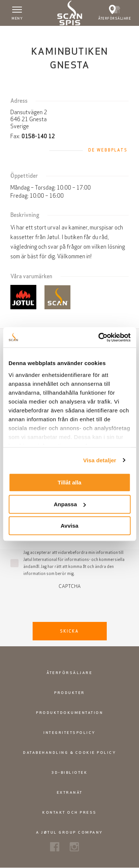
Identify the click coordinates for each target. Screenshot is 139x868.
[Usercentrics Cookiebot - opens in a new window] (99, 337)
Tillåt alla (70, 482)
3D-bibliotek (69, 772)
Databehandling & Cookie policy (69, 753)
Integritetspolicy (69, 733)
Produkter (69, 693)
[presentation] (70, 603)
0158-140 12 (38, 136)
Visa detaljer (100, 460)
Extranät (70, 792)
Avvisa (70, 526)
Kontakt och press (69, 812)
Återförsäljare (69, 673)
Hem (10, 33)
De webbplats (108, 150)
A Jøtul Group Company (69, 832)
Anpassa (70, 504)
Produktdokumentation (69, 713)
